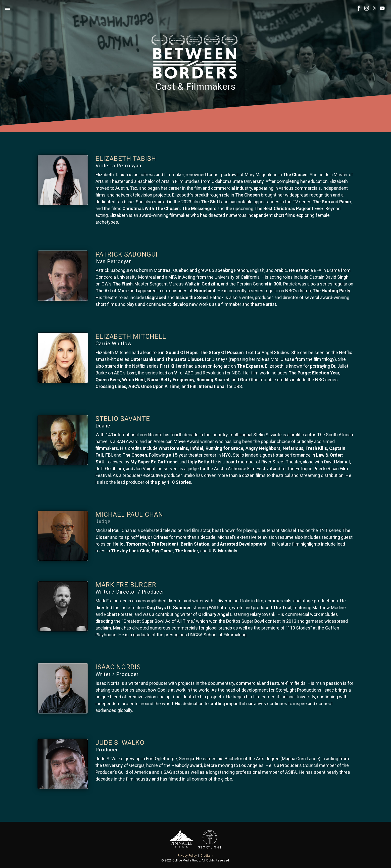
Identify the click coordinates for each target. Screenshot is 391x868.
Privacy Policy (187, 856)
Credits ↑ (207, 856)
